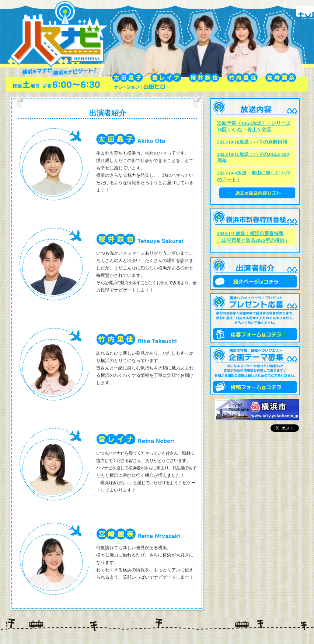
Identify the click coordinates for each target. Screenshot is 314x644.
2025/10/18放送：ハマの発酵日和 (252, 142)
